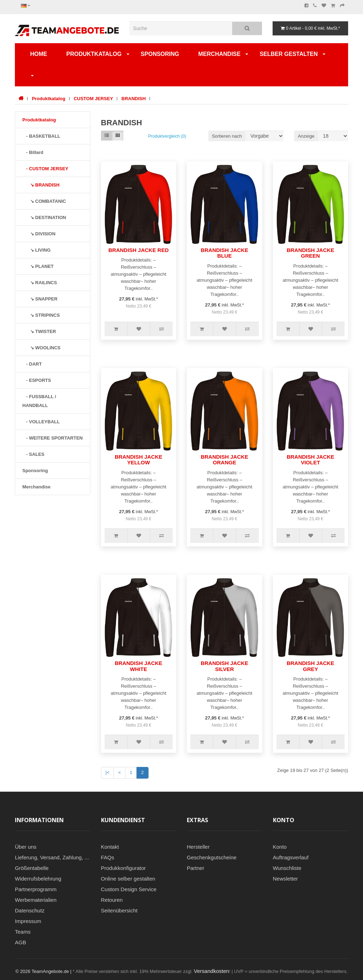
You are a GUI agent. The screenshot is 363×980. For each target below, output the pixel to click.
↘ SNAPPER (40, 299)
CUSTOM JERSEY (93, 99)
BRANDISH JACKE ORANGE (224, 460)
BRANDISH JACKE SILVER (224, 666)
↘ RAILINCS (40, 283)
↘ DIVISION (39, 234)
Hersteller (198, 847)
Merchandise (219, 54)
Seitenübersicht (119, 910)
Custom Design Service (129, 889)
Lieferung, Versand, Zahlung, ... (52, 857)
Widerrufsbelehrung (38, 879)
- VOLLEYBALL (41, 422)
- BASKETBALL (41, 136)
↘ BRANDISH (41, 185)
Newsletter (286, 879)
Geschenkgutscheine (212, 857)
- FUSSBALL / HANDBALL (39, 401)
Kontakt (110, 847)
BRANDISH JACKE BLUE (224, 253)
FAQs (108, 857)
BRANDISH (134, 99)
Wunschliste (287, 868)
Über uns (26, 847)
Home (39, 54)
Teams (23, 932)
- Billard (33, 152)
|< (108, 772)
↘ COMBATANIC (44, 201)
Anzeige (306, 136)
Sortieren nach (227, 136)
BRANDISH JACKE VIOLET (311, 460)
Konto (280, 847)
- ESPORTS (37, 380)
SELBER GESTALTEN (289, 54)
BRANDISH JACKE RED (139, 250)
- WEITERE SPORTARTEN (52, 438)
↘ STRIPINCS (41, 315)
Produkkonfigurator (124, 868)
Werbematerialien (36, 900)
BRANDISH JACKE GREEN (311, 253)
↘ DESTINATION (44, 217)
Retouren (112, 900)
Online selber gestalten (128, 879)
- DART (32, 364)
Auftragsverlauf (291, 857)
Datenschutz (30, 910)
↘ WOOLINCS (41, 348)
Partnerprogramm (36, 889)
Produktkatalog (94, 54)
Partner (196, 868)
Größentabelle (32, 868)
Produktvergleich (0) (167, 136)
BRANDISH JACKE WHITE (139, 666)
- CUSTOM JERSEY (45, 169)
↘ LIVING (37, 250)
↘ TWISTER (39, 331)
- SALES (33, 454)
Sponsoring (160, 54)
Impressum (28, 921)
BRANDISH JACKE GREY (311, 666)
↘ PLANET (38, 266)
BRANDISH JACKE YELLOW (139, 460)
